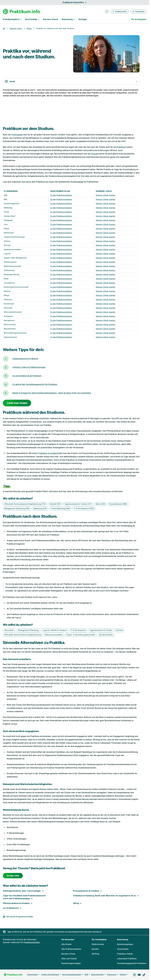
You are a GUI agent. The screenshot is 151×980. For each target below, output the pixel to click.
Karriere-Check (50, 19)
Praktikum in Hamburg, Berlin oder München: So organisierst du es (106, 896)
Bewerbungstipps (125, 944)
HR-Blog (95, 954)
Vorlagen (83, 19)
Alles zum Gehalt (69, 959)
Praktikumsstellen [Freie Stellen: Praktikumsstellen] (32, 942)
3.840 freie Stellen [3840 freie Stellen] (17, 403)
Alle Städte (66, 944)
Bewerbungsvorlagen (71, 963)
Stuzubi (95, 154)
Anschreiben (123, 949)
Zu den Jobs (13, 876)
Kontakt (95, 949)
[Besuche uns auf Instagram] (134, 975)
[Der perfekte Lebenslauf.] (71, 112)
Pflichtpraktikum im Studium (18, 903)
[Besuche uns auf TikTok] (144, 975)
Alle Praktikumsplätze (71, 949)
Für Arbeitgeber (139, 19)
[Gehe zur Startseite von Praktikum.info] (21, 11)
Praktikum (121, 147)
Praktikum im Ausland (48, 453)
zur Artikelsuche (12, 908)
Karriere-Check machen (106, 195)
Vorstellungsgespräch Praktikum (132, 963)
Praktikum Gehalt (125, 954)
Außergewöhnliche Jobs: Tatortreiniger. (23, 891)
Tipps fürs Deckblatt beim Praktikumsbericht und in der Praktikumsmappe (24, 897)
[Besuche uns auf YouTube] (139, 975)
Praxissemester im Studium (88, 891)
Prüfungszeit (17, 135)
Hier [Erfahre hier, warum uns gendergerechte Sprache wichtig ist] (9, 932)
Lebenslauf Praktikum (127, 959)
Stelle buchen (98, 944)
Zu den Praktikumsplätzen (61, 195)
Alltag (77, 903)
